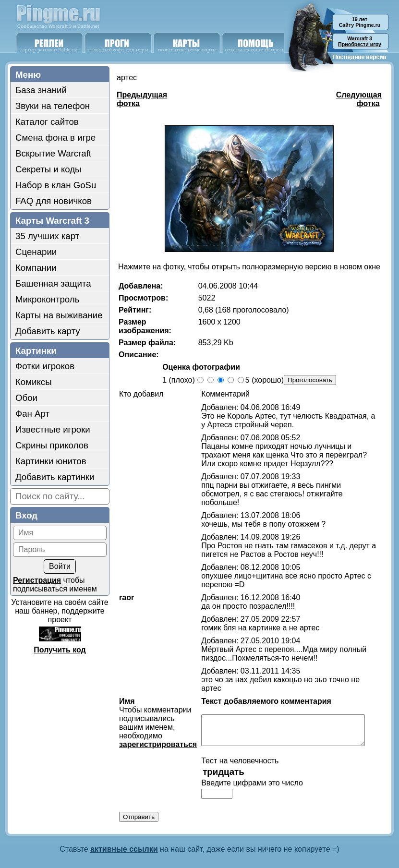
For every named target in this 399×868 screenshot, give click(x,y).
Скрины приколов (52, 445)
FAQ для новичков (54, 201)
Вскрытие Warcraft (53, 153)
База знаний (41, 90)
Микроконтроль (47, 299)
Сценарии (36, 252)
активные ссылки (124, 838)
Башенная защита (53, 283)
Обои (26, 398)
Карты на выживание (59, 315)
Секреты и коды (48, 169)
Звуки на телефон (53, 106)
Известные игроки (53, 429)
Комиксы (34, 382)
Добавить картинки (55, 477)
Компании (36, 268)
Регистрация (37, 580)
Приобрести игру (360, 41)
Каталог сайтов (47, 122)
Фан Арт (32, 414)
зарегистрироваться (153, 727)
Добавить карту (48, 331)
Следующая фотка (359, 99)
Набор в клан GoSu (56, 185)
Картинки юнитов (51, 461)
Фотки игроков (45, 366)
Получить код (60, 650)
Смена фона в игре (55, 138)
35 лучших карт (47, 236)
